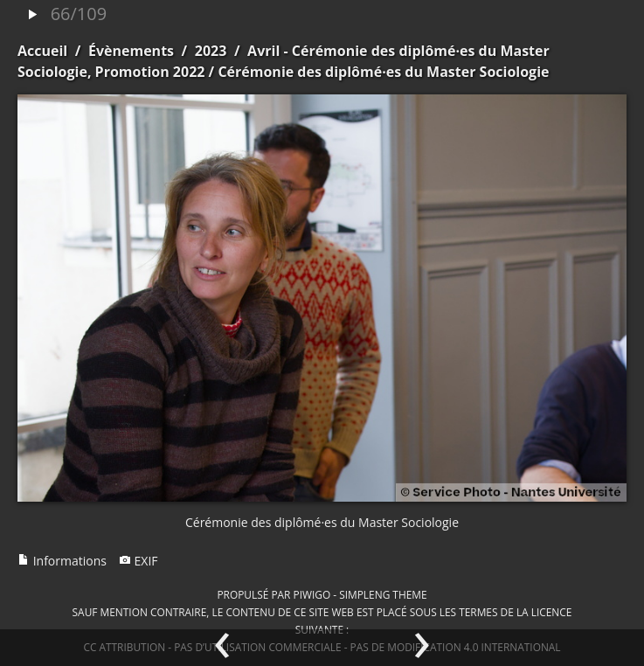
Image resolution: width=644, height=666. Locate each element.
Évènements (131, 51)
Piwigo (312, 594)
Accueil (42, 51)
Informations (62, 561)
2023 (211, 51)
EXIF (138, 561)
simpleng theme (383, 594)
